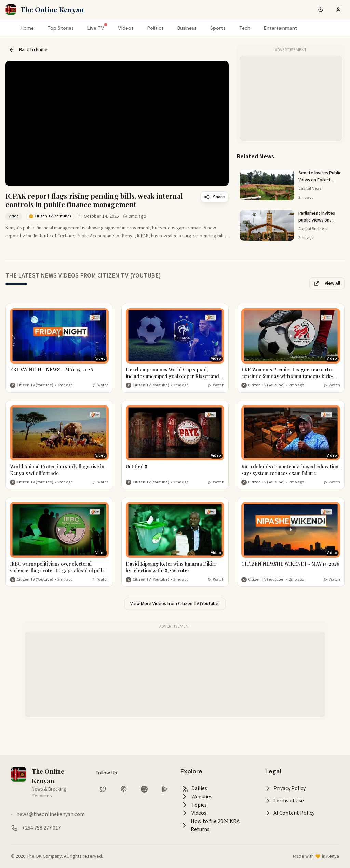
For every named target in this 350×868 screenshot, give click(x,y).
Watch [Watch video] (100, 385)
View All (327, 283)
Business (187, 28)
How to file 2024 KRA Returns (210, 825)
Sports (218, 28)
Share (214, 197)
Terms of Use (285, 801)
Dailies (194, 788)
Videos (126, 28)
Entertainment (281, 28)
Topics (194, 805)
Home (27, 28)
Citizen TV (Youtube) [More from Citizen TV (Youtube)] (35, 385)
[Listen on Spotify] (144, 789)
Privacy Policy (285, 788)
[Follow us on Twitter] (103, 789)
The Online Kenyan (52, 9)
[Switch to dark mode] (321, 10)
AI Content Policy (290, 813)
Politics (156, 28)
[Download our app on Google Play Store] (165, 789)
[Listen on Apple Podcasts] (124, 789)
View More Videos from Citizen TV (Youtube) (175, 604)
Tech (245, 28)
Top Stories (61, 28)
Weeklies (196, 797)
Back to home (28, 50)
